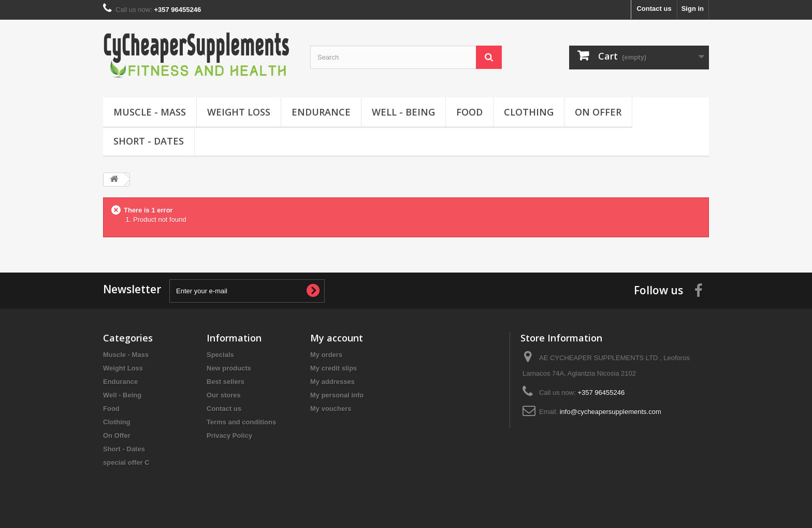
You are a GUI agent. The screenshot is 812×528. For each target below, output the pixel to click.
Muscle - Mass (150, 112)
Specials (220, 355)
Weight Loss (239, 112)
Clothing (529, 112)
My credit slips (334, 368)
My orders (326, 355)
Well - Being (403, 112)
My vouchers (331, 409)
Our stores (224, 395)
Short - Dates (149, 141)
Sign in (693, 9)
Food (469, 112)
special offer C (126, 462)
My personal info (337, 395)
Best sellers (226, 382)
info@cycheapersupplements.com (611, 412)
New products (229, 368)
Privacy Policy (229, 436)
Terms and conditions (241, 422)
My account (337, 338)
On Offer (598, 112)
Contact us (654, 9)
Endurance (321, 112)
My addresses (332, 382)
